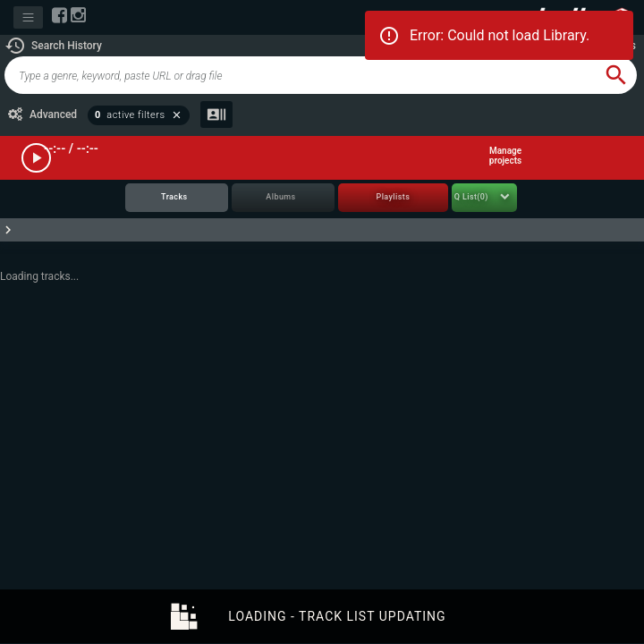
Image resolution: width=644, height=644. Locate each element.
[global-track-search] (300, 75)
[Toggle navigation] (28, 17)
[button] (53, 46)
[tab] (177, 198)
